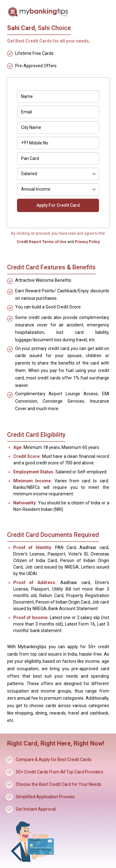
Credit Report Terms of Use (42, 242)
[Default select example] (58, 174)
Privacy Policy (87, 242)
